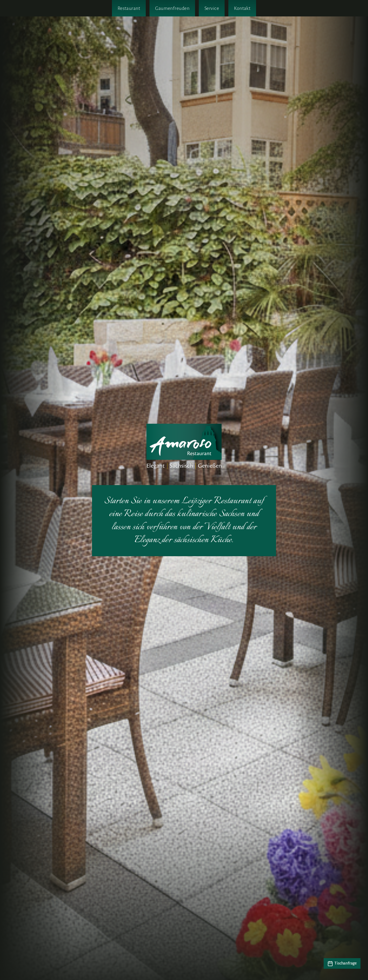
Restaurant (129, 8)
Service (212, 8)
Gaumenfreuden (172, 8)
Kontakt (242, 8)
